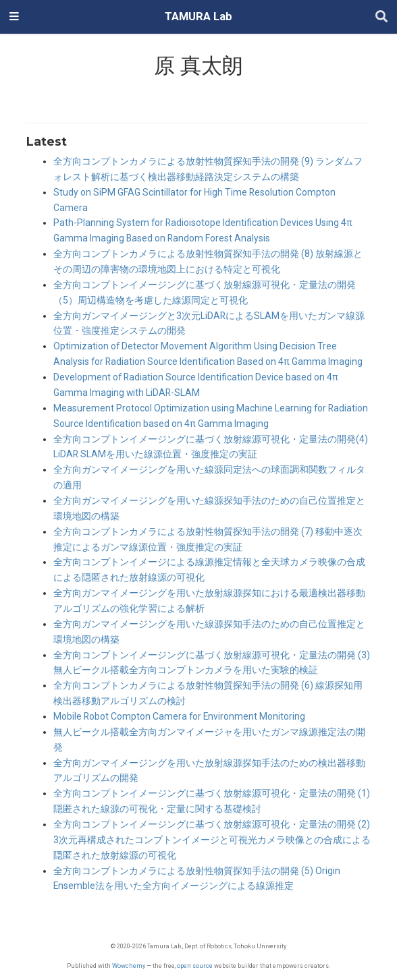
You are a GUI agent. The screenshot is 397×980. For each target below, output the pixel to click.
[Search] (381, 17)
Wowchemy (129, 965)
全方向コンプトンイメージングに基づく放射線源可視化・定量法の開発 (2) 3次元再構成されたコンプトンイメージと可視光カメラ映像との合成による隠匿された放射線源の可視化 (212, 840)
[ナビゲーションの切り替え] (14, 17)
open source (195, 965)
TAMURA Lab (198, 17)
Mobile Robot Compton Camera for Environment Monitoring (179, 716)
